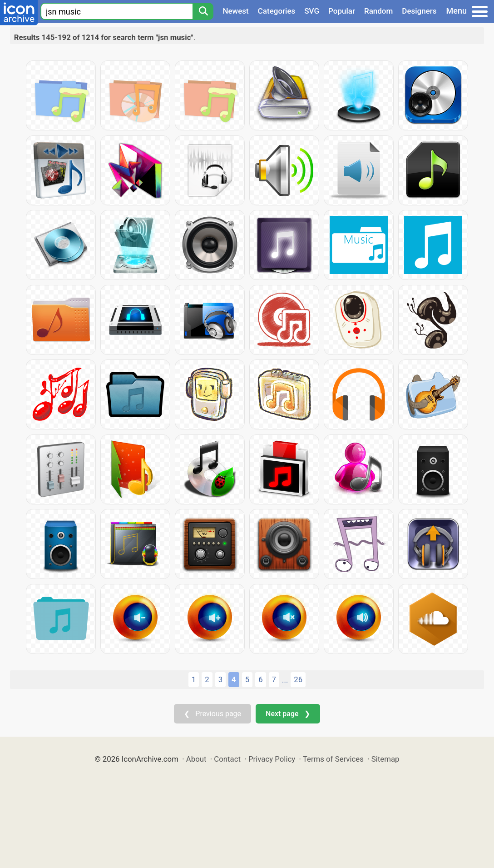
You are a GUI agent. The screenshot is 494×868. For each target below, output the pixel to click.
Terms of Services (333, 759)
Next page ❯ (288, 714)
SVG (312, 11)
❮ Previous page (212, 714)
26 (298, 679)
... (285, 680)
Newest (235, 11)
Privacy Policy (272, 759)
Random (378, 11)
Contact (227, 759)
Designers (419, 11)
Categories (277, 11)
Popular (342, 11)
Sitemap (385, 759)
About (196, 759)
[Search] (203, 11)
